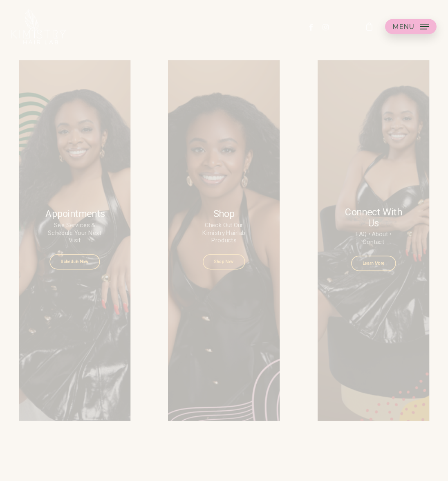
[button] (411, 30)
